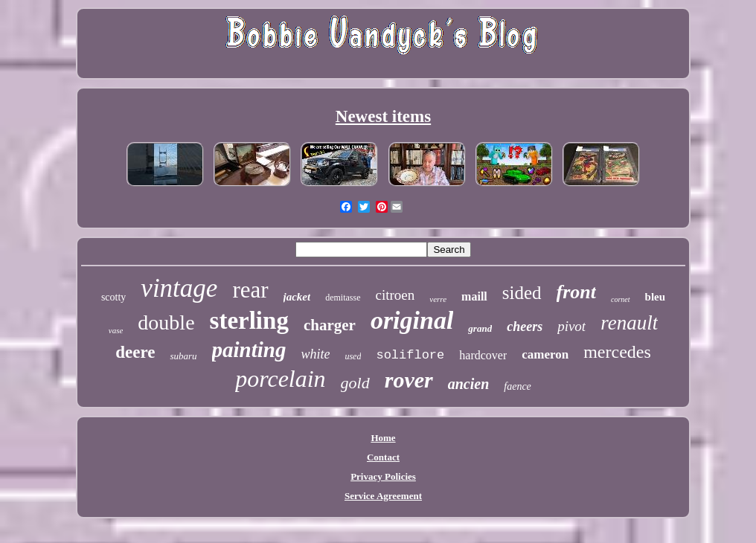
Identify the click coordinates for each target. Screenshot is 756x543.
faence (518, 386)
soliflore (410, 355)
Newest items (383, 116)
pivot (571, 326)
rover (409, 380)
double (166, 322)
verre (438, 299)
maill (474, 296)
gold (355, 383)
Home (383, 438)
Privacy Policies (383, 476)
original (412, 320)
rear (250, 290)
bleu (656, 297)
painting (249, 350)
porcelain (280, 379)
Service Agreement (383, 496)
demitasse (343, 298)
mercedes (617, 352)
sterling (249, 321)
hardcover (483, 355)
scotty (113, 297)
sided (522, 293)
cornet (621, 299)
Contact (383, 457)
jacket (297, 297)
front (576, 292)
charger (330, 325)
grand (480, 328)
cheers (525, 327)
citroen (395, 295)
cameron (545, 354)
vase (116, 330)
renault (629, 323)
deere (135, 352)
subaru (183, 356)
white (315, 354)
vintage (179, 288)
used (353, 356)
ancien (469, 384)
